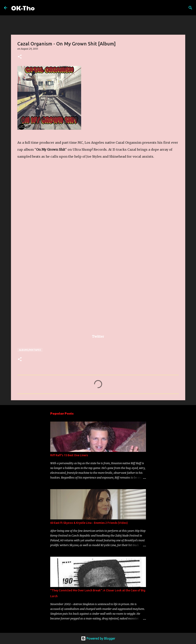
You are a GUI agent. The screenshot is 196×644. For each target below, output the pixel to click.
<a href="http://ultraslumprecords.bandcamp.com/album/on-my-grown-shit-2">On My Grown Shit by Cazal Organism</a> (52, 245)
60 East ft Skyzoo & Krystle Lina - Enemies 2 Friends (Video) (89, 523)
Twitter (98, 336)
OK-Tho (23, 8)
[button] (20, 57)
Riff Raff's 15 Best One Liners (69, 455)
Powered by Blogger (98, 638)
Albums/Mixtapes (30, 350)
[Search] (40, 8)
